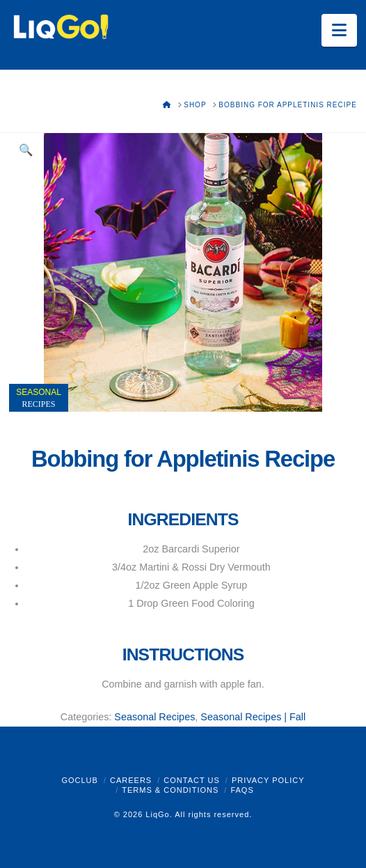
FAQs (242, 790)
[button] (339, 30)
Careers (131, 780)
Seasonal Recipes (154, 717)
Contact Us (192, 780)
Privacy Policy (268, 780)
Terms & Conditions (170, 790)
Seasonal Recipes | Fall (253, 717)
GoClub (79, 780)
